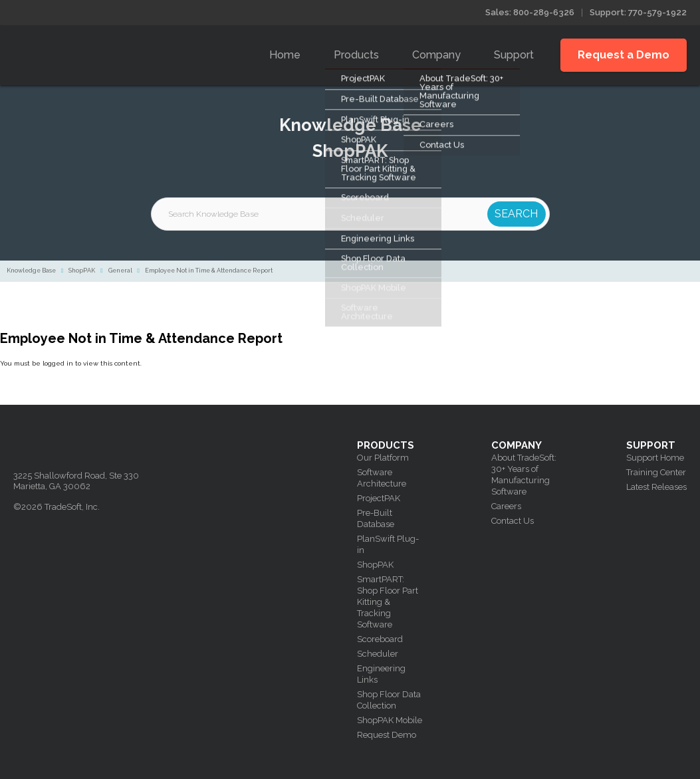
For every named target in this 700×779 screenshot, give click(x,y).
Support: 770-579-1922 (638, 12)
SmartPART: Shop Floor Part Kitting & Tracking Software (388, 602)
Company (436, 55)
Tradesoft (108, 52)
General (120, 271)
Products (356, 55)
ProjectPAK (379, 498)
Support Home (655, 458)
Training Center (656, 472)
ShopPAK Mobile (390, 720)
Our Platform (383, 458)
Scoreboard (380, 639)
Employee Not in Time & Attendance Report (209, 271)
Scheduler (378, 654)
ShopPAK (82, 271)
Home (285, 55)
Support (514, 55)
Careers (506, 506)
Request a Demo (624, 55)
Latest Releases (656, 487)
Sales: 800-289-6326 (530, 12)
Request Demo (387, 735)
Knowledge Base (31, 271)
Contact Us (513, 521)
